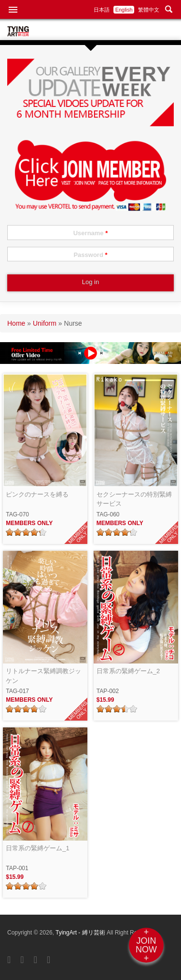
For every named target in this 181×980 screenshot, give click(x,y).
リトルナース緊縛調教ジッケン (43, 676)
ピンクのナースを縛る (37, 494)
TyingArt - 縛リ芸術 (81, 933)
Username (91, 233)
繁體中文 (149, 10)
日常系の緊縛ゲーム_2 (128, 671)
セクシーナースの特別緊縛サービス (134, 499)
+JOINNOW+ (146, 945)
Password (90, 255)
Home (16, 323)
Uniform (45, 323)
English (124, 10)
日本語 (102, 10)
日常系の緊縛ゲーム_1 (37, 848)
